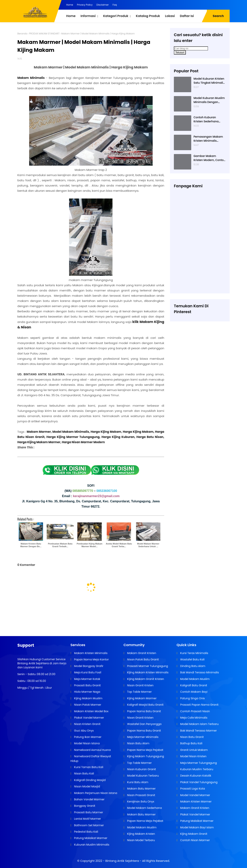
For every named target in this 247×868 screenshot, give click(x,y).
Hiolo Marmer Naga (87, 692)
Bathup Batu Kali (191, 743)
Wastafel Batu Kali (192, 659)
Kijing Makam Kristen (141, 834)
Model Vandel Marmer (195, 795)
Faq (115, 5)
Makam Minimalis (31, 78)
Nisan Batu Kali (84, 773)
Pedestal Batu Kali (86, 832)
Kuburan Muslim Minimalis (91, 845)
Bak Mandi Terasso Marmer (198, 731)
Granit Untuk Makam (194, 750)
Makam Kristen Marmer (195, 802)
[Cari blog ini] (191, 48)
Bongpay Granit (84, 806)
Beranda (22, 34)
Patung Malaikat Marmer (90, 838)
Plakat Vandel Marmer (89, 718)
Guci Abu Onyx (83, 731)
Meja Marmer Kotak (87, 679)
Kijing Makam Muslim (88, 698)
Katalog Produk (148, 16)
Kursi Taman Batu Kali (88, 767)
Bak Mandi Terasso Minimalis (199, 672)
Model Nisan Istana (87, 743)
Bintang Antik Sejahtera (122, 861)
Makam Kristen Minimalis (90, 653)
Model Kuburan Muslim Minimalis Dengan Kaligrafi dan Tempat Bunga (209, 100)
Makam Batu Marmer (141, 789)
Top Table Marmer (139, 692)
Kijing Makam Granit (193, 834)
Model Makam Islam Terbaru (199, 724)
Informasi (88, 16)
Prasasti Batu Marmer (88, 812)
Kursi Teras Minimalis (194, 653)
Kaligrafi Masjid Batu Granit (145, 705)
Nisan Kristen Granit (87, 724)
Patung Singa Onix (192, 698)
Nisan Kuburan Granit (141, 769)
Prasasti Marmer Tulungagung (147, 666)
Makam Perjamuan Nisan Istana (95, 793)
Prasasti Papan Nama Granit (199, 705)
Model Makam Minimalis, (71, 432)
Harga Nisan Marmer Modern (83, 442)
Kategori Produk (116, 16)
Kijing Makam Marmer (141, 698)
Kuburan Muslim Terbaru (196, 769)
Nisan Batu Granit (192, 737)
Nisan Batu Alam (138, 743)
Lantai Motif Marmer (87, 819)
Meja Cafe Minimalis (193, 718)
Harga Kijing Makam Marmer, (39, 442)
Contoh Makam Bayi (193, 692)
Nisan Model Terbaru (141, 840)
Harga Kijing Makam (106, 432)
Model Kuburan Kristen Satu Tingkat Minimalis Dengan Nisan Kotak (209, 81)
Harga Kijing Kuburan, (119, 437)
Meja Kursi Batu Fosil (87, 672)
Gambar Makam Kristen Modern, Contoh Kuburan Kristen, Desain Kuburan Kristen (209, 158)
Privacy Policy (85, 5)
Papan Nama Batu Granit (144, 711)
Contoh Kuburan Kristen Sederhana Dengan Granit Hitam (208, 119)
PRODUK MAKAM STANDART (44, 34)
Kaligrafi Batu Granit (193, 685)
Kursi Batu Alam (137, 782)
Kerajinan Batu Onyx (140, 802)
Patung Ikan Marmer (87, 737)
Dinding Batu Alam (192, 666)
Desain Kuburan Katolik (195, 776)
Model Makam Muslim (141, 827)
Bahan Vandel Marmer (89, 799)
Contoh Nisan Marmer (195, 840)
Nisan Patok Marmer (87, 705)
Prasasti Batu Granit (87, 685)
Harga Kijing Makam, (139, 432)
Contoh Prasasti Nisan (195, 711)
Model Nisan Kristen (193, 756)
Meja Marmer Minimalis (142, 737)
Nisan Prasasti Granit (141, 795)
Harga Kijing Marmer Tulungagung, (74, 437)
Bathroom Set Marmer (89, 825)
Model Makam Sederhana (144, 808)
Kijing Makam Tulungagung (145, 756)
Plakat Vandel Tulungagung (198, 782)
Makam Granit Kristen (141, 653)
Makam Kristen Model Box (91, 711)
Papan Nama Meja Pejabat (145, 750)
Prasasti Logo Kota (192, 789)
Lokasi (170, 16)
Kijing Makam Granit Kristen (145, 679)
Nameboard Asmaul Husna (92, 750)
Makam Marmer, (39, 432)
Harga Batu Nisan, (150, 437)
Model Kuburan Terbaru (143, 776)
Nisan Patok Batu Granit (143, 659)
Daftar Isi (187, 16)
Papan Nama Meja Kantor (91, 659)
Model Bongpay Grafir (88, 666)
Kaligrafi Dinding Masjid (89, 780)
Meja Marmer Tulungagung (198, 763)
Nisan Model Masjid (87, 786)
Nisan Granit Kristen (140, 685)
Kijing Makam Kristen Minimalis (147, 672)
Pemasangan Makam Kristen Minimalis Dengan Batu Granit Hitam (208, 139)
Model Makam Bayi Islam (197, 827)
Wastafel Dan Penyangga (144, 724)
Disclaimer (103, 5)
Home (70, 5)
